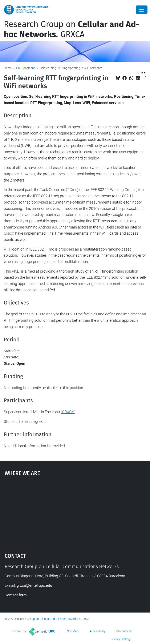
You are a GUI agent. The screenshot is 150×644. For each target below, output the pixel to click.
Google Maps (75, 513)
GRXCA (68, 412)
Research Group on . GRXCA (72, 29)
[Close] (142, 10)
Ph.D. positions (26, 68)
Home (8, 68)
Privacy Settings (121, 639)
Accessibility (97, 631)
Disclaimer (123, 631)
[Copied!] (144, 78)
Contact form (16, 595)
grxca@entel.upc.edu (34, 585)
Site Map (73, 631)
